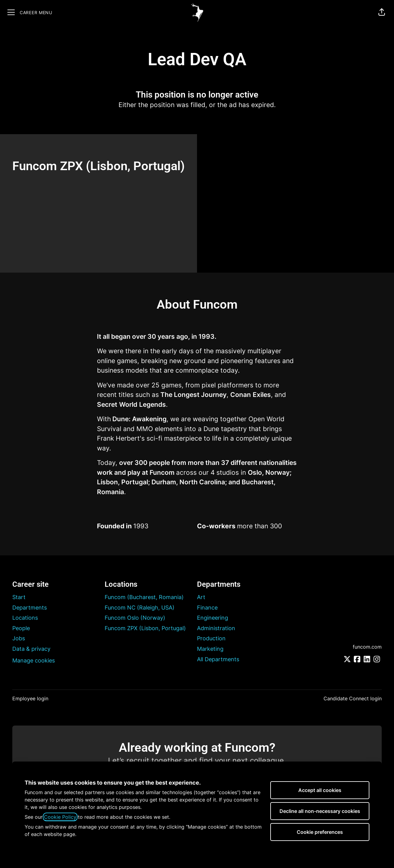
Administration (216, 628)
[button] (382, 12)
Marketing (210, 649)
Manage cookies (34, 660)
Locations (25, 618)
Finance (207, 608)
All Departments (218, 659)
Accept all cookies (320, 790)
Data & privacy (31, 649)
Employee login (30, 698)
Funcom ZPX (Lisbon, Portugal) (145, 628)
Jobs (19, 638)
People (21, 628)
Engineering (213, 618)
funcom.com (367, 647)
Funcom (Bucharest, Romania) (144, 597)
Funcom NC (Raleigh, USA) (140, 608)
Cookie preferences (320, 832)
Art (201, 597)
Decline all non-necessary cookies (320, 811)
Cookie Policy (60, 817)
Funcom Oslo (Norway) (135, 618)
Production (211, 638)
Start (19, 597)
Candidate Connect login (353, 698)
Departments (30, 608)
